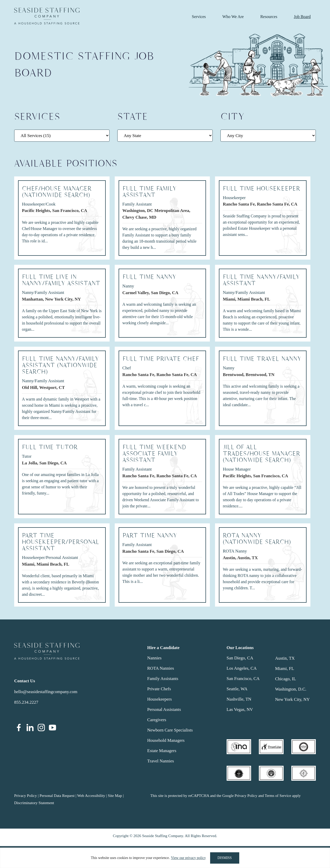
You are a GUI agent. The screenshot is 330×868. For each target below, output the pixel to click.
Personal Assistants (164, 709)
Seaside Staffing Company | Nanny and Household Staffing (47, 16)
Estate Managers (162, 751)
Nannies (154, 658)
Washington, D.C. (291, 689)
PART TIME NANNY (150, 536)
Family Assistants (163, 679)
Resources (269, 17)
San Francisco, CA (243, 679)
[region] (165, 858)
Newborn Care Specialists (170, 730)
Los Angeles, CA (242, 668)
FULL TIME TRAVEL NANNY (262, 359)
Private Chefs (159, 689)
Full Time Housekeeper (261, 189)
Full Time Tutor (50, 447)
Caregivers (157, 720)
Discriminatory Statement (34, 803)
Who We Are (233, 17)
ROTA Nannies (161, 668)
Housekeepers (159, 699)
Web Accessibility (91, 796)
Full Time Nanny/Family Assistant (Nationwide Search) (60, 365)
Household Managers (166, 740)
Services (199, 17)
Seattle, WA (237, 689)
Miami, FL (285, 669)
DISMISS (225, 858)
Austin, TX (285, 658)
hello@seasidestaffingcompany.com (46, 692)
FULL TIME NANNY (149, 277)
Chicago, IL (286, 679)
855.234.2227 (26, 702)
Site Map (115, 796)
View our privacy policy (188, 858)
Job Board (302, 17)
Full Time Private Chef (161, 359)
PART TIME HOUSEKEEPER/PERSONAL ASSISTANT (61, 542)
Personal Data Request (57, 796)
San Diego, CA (240, 658)
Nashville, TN (239, 699)
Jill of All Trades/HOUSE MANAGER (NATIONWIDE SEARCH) (261, 454)
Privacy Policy (26, 796)
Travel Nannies (161, 761)
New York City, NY (292, 699)
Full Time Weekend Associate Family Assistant (154, 454)
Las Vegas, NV (240, 709)
